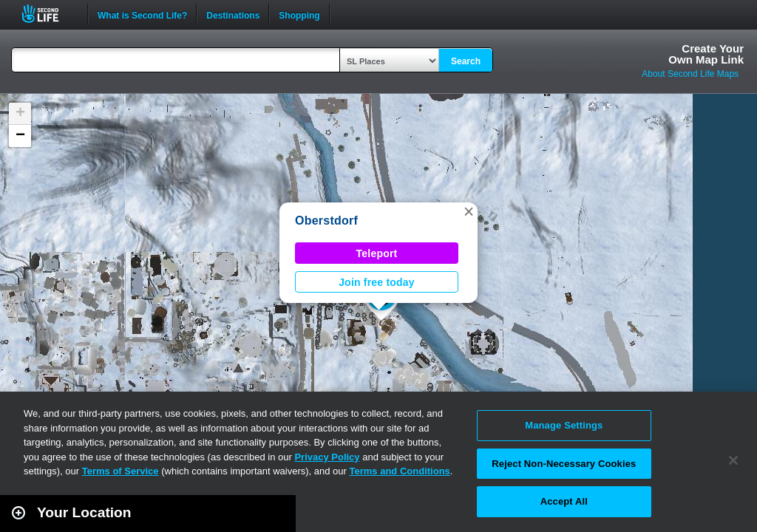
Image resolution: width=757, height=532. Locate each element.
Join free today (377, 282)
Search (466, 61)
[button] (469, 211)
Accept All (564, 501)
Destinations (233, 14)
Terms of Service (120, 471)
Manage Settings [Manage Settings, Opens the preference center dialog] (564, 425)
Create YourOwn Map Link (706, 54)
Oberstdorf (326, 221)
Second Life (48, 14)
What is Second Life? (142, 14)
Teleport (377, 253)
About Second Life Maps (690, 74)
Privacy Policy (327, 457)
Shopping (299, 14)
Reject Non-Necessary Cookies (564, 464)
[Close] (733, 460)
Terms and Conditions (400, 471)
